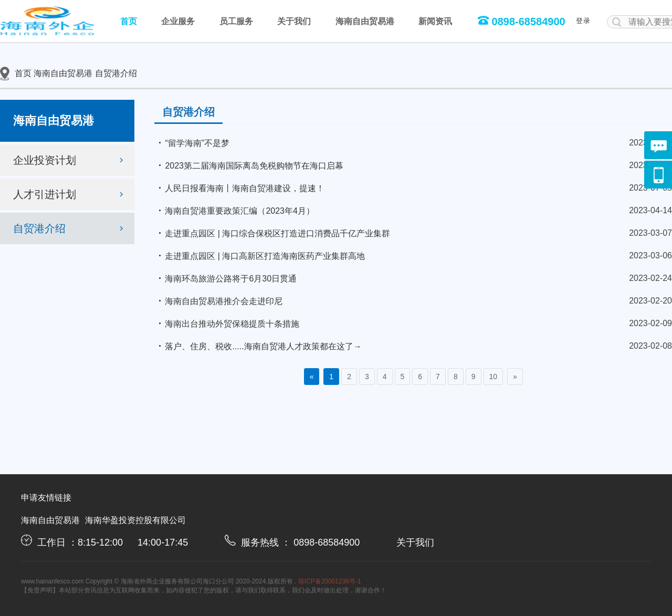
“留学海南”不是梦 (192, 143)
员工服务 (236, 21)
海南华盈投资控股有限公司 (135, 520)
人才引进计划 (70, 194)
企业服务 (178, 21)
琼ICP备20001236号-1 (330, 581)
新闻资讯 (435, 21)
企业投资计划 (70, 160)
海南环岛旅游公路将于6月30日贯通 (225, 278)
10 (493, 377)
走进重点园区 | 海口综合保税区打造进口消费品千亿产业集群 (272, 233)
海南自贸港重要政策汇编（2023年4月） (234, 211)
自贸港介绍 (116, 73)
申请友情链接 (46, 498)
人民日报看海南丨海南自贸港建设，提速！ (239, 188)
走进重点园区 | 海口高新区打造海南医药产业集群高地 (260, 256)
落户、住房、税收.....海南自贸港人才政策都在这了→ (258, 346)
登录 (583, 21)
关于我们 (294, 21)
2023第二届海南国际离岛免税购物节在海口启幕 (249, 165)
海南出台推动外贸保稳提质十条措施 (227, 323)
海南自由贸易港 (365, 21)
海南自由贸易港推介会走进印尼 (218, 301)
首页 (129, 21)
